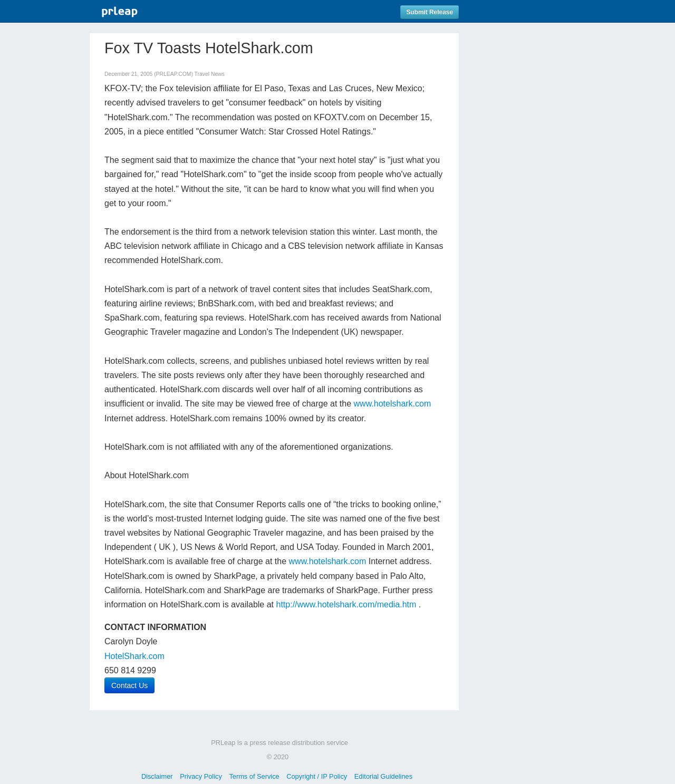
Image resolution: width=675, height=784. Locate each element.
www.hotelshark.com (393, 404)
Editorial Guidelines (383, 776)
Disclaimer (157, 776)
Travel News (210, 74)
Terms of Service (254, 776)
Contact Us (129, 685)
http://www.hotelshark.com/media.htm (346, 604)
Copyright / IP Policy (317, 776)
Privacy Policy (201, 776)
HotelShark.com (134, 656)
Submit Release (430, 12)
